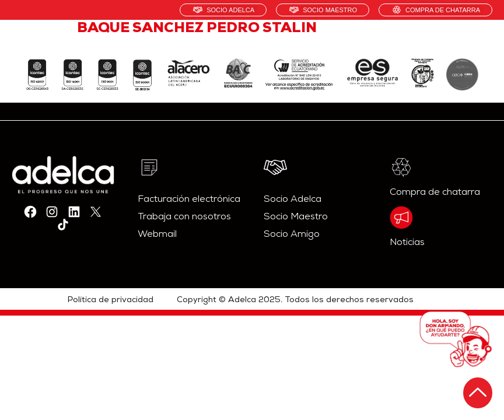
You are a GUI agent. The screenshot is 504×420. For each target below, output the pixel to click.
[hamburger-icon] (479, 43)
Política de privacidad (111, 300)
